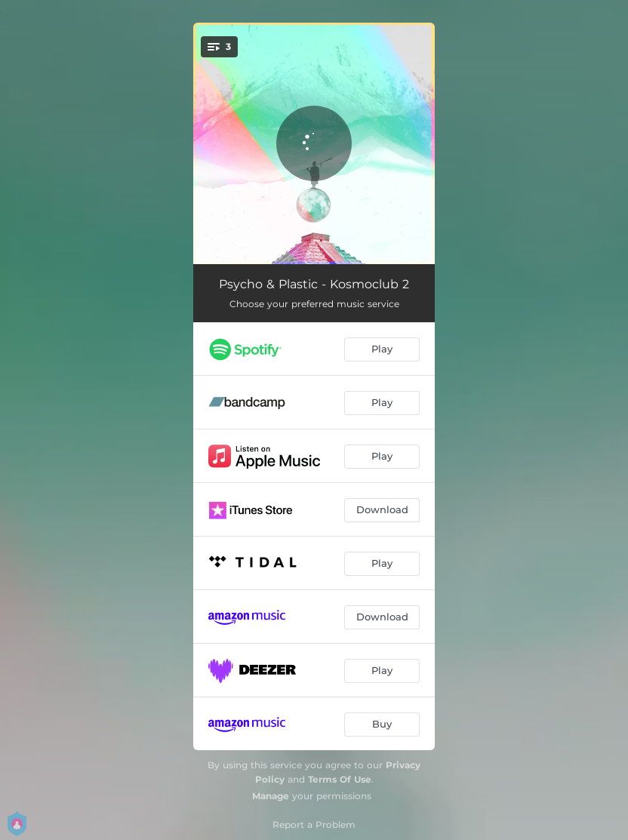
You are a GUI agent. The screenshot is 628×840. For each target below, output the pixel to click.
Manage (271, 796)
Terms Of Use (340, 779)
